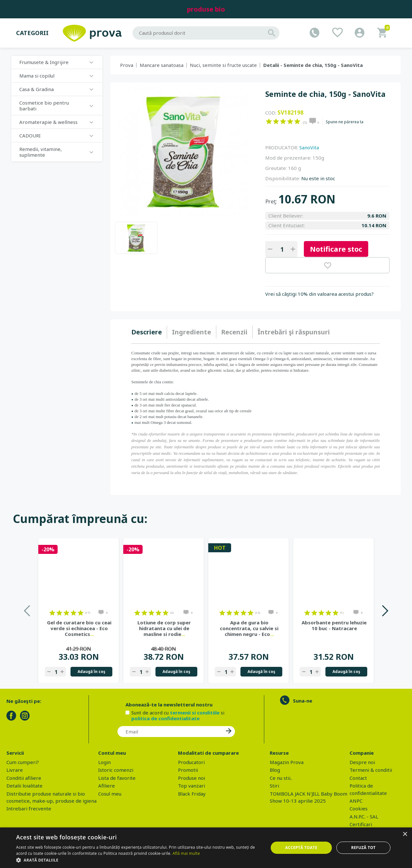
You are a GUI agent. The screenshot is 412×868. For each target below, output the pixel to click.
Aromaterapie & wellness (48, 122)
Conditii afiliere (24, 778)
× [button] (405, 834)
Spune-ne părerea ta (345, 122)
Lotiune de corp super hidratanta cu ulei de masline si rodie (164, 628)
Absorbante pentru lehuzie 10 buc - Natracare (334, 625)
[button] (139, 860)
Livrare (15, 770)
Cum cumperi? (23, 762)
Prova (127, 65)
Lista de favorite (117, 778)
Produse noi (192, 778)
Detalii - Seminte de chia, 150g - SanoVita (313, 65)
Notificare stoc (336, 249)
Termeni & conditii (371, 770)
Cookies (359, 808)
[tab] (149, 332)
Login (104, 762)
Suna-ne (303, 701)
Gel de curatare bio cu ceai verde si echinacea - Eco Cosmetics (79, 628)
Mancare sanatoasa (162, 65)
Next (385, 611)
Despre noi (362, 762)
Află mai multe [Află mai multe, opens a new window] (186, 853)
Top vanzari (192, 786)
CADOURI (30, 135)
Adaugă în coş (91, 672)
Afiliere (107, 786)
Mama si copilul (37, 76)
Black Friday (192, 794)
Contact (358, 778)
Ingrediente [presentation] (192, 332)
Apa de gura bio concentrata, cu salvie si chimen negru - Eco (249, 628)
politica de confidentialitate (165, 718)
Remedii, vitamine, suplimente (41, 152)
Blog (275, 770)
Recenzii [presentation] (234, 332)
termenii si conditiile (195, 713)
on (269, 121)
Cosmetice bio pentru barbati (44, 106)
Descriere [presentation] (147, 332)
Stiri (274, 786)
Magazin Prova (287, 762)
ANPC (356, 801)
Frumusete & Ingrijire (44, 62)
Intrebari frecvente (29, 808)
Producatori (191, 762)
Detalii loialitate (24, 786)
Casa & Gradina (37, 89)
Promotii (188, 770)
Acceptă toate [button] (301, 848)
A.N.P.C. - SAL (364, 817)
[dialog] (206, 848)
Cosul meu (110, 794)
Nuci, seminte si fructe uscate (223, 65)
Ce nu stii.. (281, 778)
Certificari (361, 824)
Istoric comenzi (116, 770)
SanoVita (309, 147)
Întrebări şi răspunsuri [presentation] (294, 332)
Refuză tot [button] (363, 848)
